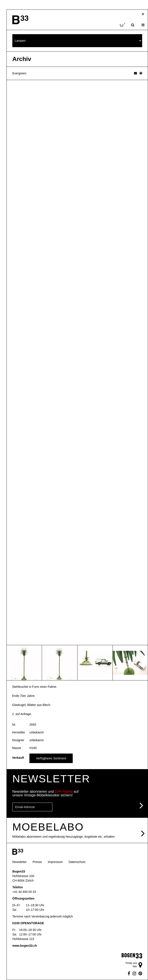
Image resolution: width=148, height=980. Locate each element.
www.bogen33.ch (25, 946)
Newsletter (19, 862)
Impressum (55, 862)
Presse (37, 862)
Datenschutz (77, 862)
